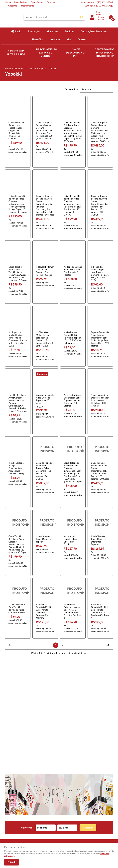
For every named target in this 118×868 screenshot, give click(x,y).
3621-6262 (105, 2)
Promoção (34, 31)
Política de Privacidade (44, 829)
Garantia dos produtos (44, 823)
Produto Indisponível (45, 423)
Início (18, 31)
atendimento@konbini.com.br (75, 829)
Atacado (55, 39)
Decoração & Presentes (94, 31)
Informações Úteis (44, 807)
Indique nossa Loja (14, 829)
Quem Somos (37, 2)
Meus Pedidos (21, 2)
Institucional (12, 807)
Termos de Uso (40, 816)
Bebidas (69, 31)
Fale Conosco (11, 816)
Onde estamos (12, 826)
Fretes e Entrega (41, 819)
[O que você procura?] (82, 17)
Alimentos (52, 31)
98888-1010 (98, 6)
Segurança (38, 826)
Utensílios (38, 39)
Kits (69, 39)
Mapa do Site (11, 819)
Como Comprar (41, 813)
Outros (82, 39)
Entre (98, 17)
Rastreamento (27, 6)
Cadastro (13, 6)
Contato (51, 2)
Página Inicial (11, 813)
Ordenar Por (71, 89)
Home (8, 2)
